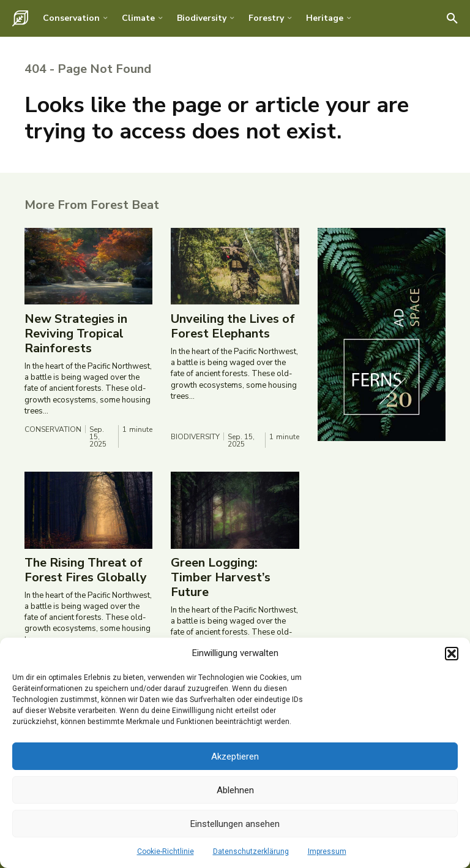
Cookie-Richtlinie (166, 851)
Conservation (53, 430)
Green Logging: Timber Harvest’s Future (221, 578)
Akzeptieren (235, 757)
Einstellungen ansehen (235, 824)
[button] (452, 654)
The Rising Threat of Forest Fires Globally (86, 571)
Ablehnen (235, 790)
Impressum (327, 851)
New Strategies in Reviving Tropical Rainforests (76, 334)
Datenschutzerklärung (251, 851)
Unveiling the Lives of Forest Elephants (233, 327)
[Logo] (20, 18)
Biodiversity (195, 437)
